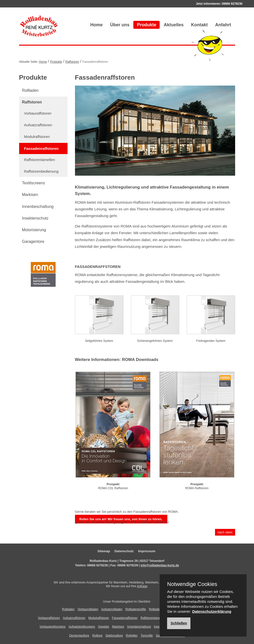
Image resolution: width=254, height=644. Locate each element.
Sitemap (104, 551)
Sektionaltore (114, 636)
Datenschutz (124, 551)
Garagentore (33, 241)
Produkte (146, 25)
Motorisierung (34, 230)
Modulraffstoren (37, 137)
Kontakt (200, 25)
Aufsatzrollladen (112, 609)
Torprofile (147, 636)
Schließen (179, 623)
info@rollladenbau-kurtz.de (160, 565)
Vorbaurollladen (88, 609)
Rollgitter (132, 636)
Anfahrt (223, 25)
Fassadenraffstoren (41, 148)
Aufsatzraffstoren (38, 125)
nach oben (225, 532)
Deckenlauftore (79, 636)
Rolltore (97, 636)
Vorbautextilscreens (53, 627)
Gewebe (104, 627)
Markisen (30, 195)
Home (96, 25)
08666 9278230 (232, 4)
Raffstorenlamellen (40, 160)
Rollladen (30, 90)
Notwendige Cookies (192, 584)
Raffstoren (72, 62)
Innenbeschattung (38, 207)
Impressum (147, 551)
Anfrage (142, 586)
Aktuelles (174, 25)
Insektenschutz (35, 218)
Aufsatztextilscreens (82, 627)
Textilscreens (34, 183)
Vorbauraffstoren (38, 113)
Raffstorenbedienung (41, 171)
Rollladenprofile (136, 609)
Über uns (120, 25)
